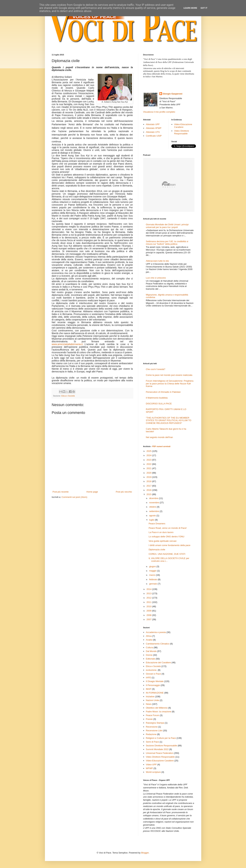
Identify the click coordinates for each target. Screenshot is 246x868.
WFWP (149, 768)
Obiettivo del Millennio (157, 708)
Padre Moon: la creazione (159, 712)
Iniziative (150, 697)
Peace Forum (153, 715)
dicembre (154, 498)
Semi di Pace (152, 742)
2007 (149, 619)
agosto (153, 516)
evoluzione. (152, 670)
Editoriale (151, 659)
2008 (149, 615)
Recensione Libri (154, 731)
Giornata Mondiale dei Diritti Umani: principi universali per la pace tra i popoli (167, 226)
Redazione (151, 734)
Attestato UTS (153, 132)
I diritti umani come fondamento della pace (169, 545)
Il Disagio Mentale (155, 681)
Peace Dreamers (157, 524)
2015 (149, 494)
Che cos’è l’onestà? (156, 369)
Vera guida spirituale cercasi (163, 541)
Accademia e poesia (156, 632)
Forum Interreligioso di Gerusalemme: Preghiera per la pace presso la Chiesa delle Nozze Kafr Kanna (170, 383)
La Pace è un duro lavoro (161, 532)
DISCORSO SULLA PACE (159, 404)
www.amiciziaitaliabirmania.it (67, 344)
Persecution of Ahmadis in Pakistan (163, 392)
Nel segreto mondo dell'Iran (159, 437)
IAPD (148, 678)
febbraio (153, 579)
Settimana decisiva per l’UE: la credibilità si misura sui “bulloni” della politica (167, 243)
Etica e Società (68, 396)
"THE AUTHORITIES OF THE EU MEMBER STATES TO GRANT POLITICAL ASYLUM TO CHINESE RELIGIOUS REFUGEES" (169, 420)
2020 (149, 473)
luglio (152, 520)
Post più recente (61, 492)
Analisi (149, 640)
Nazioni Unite (152, 700)
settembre (154, 511)
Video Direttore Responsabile (181, 132)
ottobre (153, 507)
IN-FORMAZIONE (155, 693)
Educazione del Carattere (158, 662)
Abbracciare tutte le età (157, 261)
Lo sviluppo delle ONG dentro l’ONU (166, 537)
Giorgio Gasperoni (173, 94)
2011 (149, 602)
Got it (204, 8)
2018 (149, 481)
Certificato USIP (154, 136)
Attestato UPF (153, 124)
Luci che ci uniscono (156, 278)
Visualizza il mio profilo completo (159, 112)
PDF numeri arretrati (161, 446)
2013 (149, 593)
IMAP (149, 689)
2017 (149, 486)
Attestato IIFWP (154, 128)
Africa (149, 636)
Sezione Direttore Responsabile (162, 746)
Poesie (149, 719)
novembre (154, 503)
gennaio (153, 584)
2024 (149, 455)
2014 (149, 589)
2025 (149, 451)
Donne (149, 655)
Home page (92, 492)
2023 (149, 460)
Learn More (190, 8)
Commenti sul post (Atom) (74, 497)
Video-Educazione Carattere (183, 126)
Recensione (152, 727)
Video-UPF (151, 765)
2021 (149, 468)
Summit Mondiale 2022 (157, 749)
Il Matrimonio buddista (157, 398)
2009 (149, 611)
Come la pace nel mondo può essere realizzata (169, 375)
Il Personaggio (153, 685)
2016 (149, 490)
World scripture (153, 772)
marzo (153, 575)
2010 (149, 606)
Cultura (149, 647)
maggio (153, 571)
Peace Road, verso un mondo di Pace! (168, 528)
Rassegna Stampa (155, 723)
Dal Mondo (151, 651)
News (149, 704)
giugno (153, 566)
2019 (149, 477)
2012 (149, 598)
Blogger (145, 853)
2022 (149, 464)
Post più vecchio (124, 492)
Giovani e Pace (153, 674)
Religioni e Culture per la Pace (161, 738)
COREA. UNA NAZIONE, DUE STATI (167, 554)
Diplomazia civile (157, 550)
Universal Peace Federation (160, 753)
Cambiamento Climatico (158, 644)
